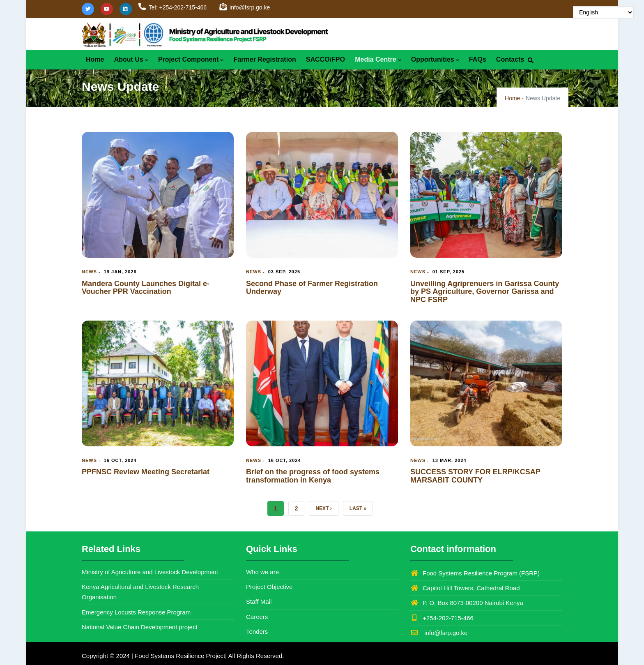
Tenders (257, 632)
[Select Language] (603, 12)
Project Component (191, 60)
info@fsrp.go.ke (439, 633)
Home (95, 59)
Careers (257, 617)
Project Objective (269, 587)
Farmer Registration (265, 59)
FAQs (478, 59)
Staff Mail (259, 602)
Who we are (262, 572)
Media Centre (378, 60)
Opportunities (435, 60)
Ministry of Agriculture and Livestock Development (150, 572)
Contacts (510, 59)
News (89, 272)
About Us (131, 60)
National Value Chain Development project (140, 627)
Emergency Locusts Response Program (136, 612)
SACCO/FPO (325, 59)
